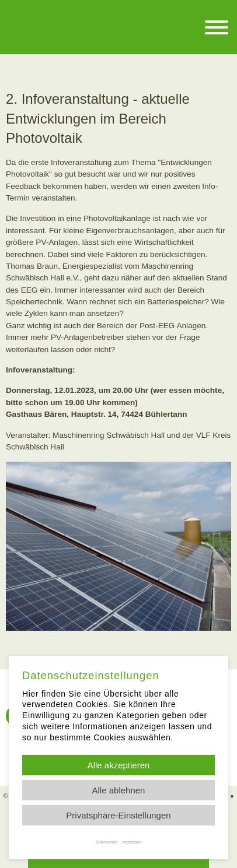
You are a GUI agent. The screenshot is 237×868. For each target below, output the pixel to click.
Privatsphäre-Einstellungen (118, 815)
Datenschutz (106, 842)
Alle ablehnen (119, 790)
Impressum (132, 842)
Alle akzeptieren (119, 765)
